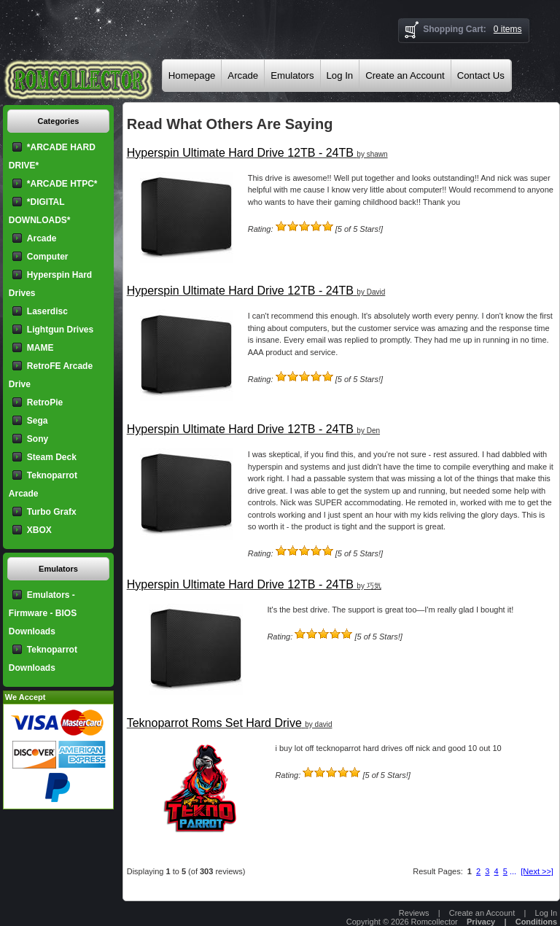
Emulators (292, 75)
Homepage (192, 75)
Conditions (536, 922)
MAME (40, 348)
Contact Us (481, 75)
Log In (340, 75)
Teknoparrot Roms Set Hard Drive (214, 723)
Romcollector (435, 922)
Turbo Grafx (52, 512)
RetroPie (45, 402)
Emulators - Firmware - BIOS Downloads (43, 613)
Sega (38, 421)
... (513, 871)
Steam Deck (52, 457)
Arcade (243, 75)
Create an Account (405, 75)
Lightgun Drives (60, 330)
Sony (38, 439)
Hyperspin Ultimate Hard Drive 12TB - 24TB (240, 153)
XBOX (39, 530)
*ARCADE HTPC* (62, 184)
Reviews (414, 913)
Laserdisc (47, 311)
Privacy (481, 922)
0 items (508, 29)
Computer (48, 257)
